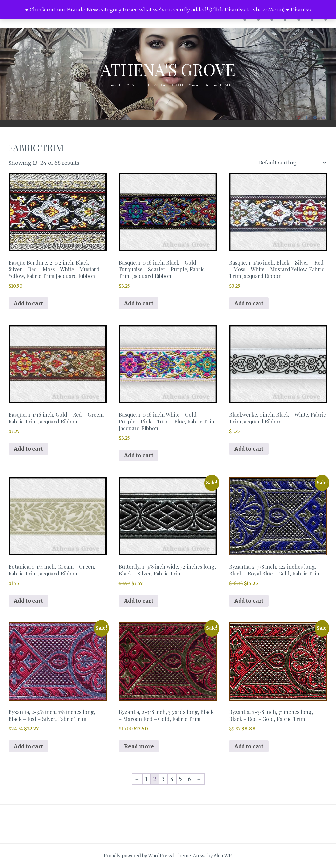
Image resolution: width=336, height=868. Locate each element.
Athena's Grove (168, 69)
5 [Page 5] (181, 779)
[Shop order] (292, 163)
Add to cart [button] (28, 303)
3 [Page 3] (163, 779)
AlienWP (223, 856)
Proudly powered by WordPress (138, 856)
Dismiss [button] (301, 10)
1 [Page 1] (147, 779)
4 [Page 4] (172, 779)
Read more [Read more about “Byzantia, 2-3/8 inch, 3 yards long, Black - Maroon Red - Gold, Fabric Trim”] (139, 746)
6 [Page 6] (189, 779)
